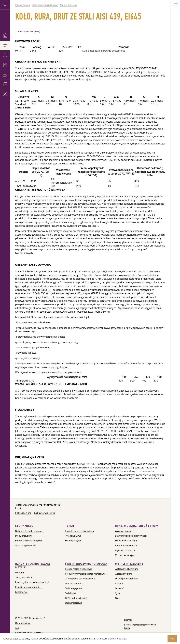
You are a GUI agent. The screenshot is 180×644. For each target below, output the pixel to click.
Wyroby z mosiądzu (125, 550)
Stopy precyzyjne (24, 536)
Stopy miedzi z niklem (126, 541)
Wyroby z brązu (123, 531)
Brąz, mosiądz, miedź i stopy (137, 526)
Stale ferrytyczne (73, 588)
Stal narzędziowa (74, 603)
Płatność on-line (23, 513)
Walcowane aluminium (126, 569)
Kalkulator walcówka (45, 513)
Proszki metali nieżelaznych (79, 569)
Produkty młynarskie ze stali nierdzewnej (86, 574)
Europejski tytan (73, 541)
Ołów (118, 598)
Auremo (5, 20)
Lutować (119, 588)
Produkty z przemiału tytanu (79, 531)
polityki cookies (117, 638)
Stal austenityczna (74, 583)
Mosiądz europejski (125, 555)
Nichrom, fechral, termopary (29, 531)
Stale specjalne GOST (26, 545)
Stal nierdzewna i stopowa (86, 564)
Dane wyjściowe (23, 623)
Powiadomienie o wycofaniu (29, 633)
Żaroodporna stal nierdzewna (80, 579)
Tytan (70, 526)
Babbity (119, 583)
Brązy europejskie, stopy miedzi (131, 536)
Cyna (118, 593)
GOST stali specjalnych (76, 598)
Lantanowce (21, 592)
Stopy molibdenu (24, 577)
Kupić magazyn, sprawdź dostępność (104, 51)
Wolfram (19, 573)
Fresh (127, 628)
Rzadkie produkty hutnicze (29, 587)
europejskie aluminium (127, 579)
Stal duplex (71, 593)
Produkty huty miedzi (126, 545)
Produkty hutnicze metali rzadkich (32, 582)
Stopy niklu (24, 526)
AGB (17, 628)
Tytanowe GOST (73, 536)
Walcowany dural (124, 574)
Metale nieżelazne (129, 564)
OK (172, 639)
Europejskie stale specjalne (29, 541)
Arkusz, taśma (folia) (29, 31)
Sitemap (128, 620)
